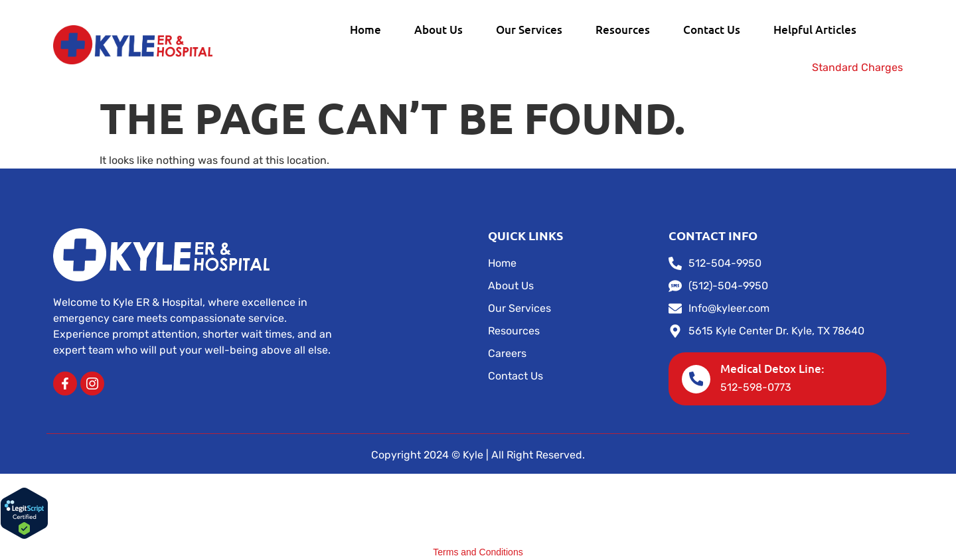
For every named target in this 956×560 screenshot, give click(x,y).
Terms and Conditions (478, 552)
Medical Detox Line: (773, 369)
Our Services (529, 30)
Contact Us (712, 30)
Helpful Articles (815, 30)
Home (365, 30)
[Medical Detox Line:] (696, 379)
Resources (623, 30)
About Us (438, 30)
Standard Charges (857, 67)
